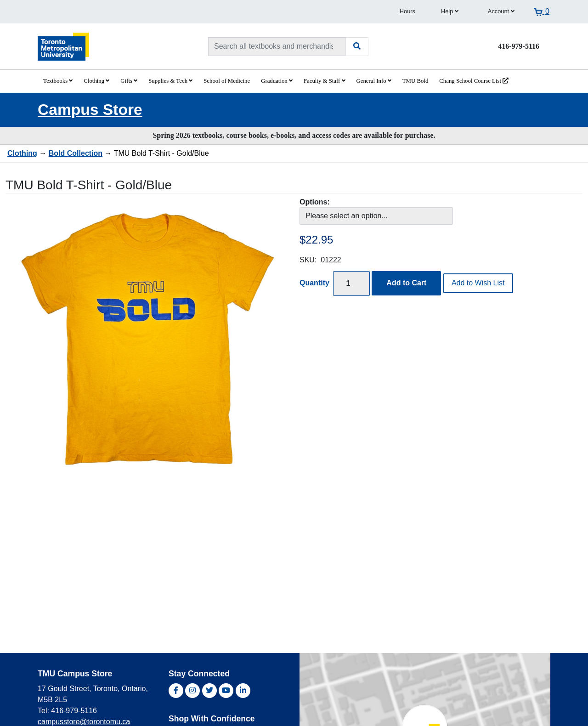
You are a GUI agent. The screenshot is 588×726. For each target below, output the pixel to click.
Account (501, 11)
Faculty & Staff (325, 81)
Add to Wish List (478, 283)
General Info (374, 81)
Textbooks (58, 81)
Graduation (277, 81)
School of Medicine (227, 81)
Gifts (129, 81)
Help (450, 11)
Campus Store (90, 110)
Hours (407, 11)
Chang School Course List (474, 81)
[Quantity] (351, 283)
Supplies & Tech (170, 81)
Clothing (96, 81)
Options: (315, 202)
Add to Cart (406, 283)
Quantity (314, 283)
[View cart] (542, 11)
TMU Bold (416, 81)
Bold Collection (76, 153)
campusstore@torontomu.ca (84, 722)
